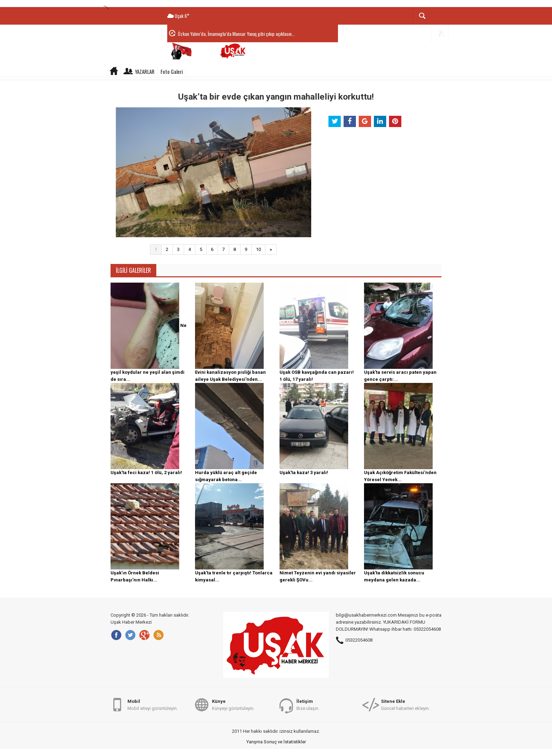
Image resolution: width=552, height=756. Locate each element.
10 (258, 249)
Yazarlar (145, 71)
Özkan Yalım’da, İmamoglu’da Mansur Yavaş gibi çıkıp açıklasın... (236, 34)
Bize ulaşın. (308, 704)
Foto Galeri (172, 71)
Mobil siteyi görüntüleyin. (153, 704)
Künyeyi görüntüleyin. (233, 704)
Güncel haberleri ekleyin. (405, 704)
